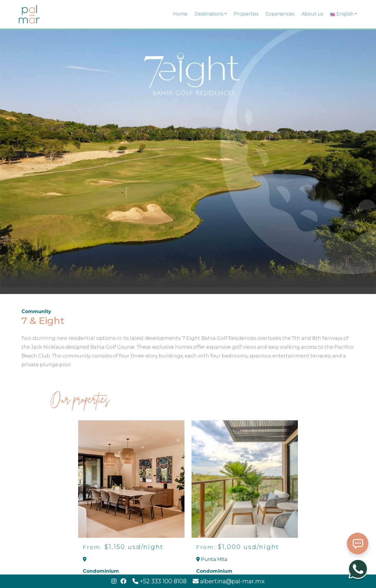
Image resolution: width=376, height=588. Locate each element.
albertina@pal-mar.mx (229, 581)
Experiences (280, 14)
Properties (246, 14)
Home (180, 14)
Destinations (209, 14)
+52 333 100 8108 (160, 581)
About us (312, 14)
